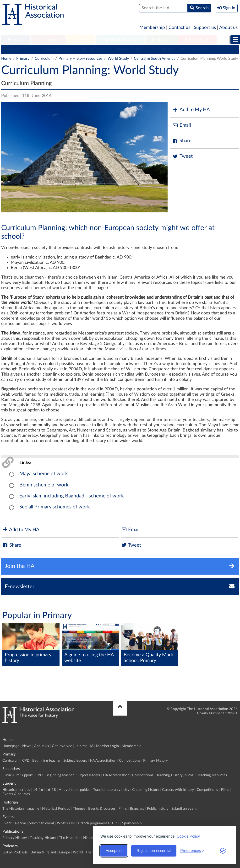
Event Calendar (14, 823)
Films (225, 790)
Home (6, 59)
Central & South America (155, 59)
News (27, 746)
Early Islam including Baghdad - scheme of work (72, 496)
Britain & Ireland (43, 852)
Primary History (194, 49)
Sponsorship (132, 823)
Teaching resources (212, 775)
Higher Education (120, 40)
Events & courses (16, 794)
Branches (137, 809)
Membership (152, 28)
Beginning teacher (60, 49)
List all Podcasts (15, 852)
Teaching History (43, 838)
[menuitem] (16, 40)
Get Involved (62, 746)
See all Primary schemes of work (55, 507)
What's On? (66, 823)
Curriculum (13, 49)
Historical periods (16, 790)
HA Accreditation (129, 49)
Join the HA (84, 746)
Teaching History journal (175, 775)
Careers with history (178, 790)
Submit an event (184, 809)
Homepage (11, 746)
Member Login (107, 746)
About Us (42, 746)
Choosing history (146, 790)
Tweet (183, 156)
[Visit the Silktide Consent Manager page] (223, 851)
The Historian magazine (21, 809)
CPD (34, 49)
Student (81, 40)
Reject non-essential (154, 851)
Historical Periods (56, 809)
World (78, 852)
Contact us (179, 28)
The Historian (70, 838)
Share (182, 141)
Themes (79, 809)
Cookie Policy (188, 836)
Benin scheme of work (44, 485)
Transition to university (111, 790)
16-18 (51, 790)
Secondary (48, 40)
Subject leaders (95, 49)
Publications (197, 40)
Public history (158, 809)
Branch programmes (94, 823)
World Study (118, 59)
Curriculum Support (17, 775)
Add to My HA (191, 110)
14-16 (38, 790)
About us (228, 28)
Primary (16, 40)
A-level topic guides (75, 790)
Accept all (114, 851)
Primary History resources (80, 59)
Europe (64, 852)
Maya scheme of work (44, 474)
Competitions (162, 49)
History (89, 838)
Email (182, 125)
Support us (205, 28)
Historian (162, 40)
